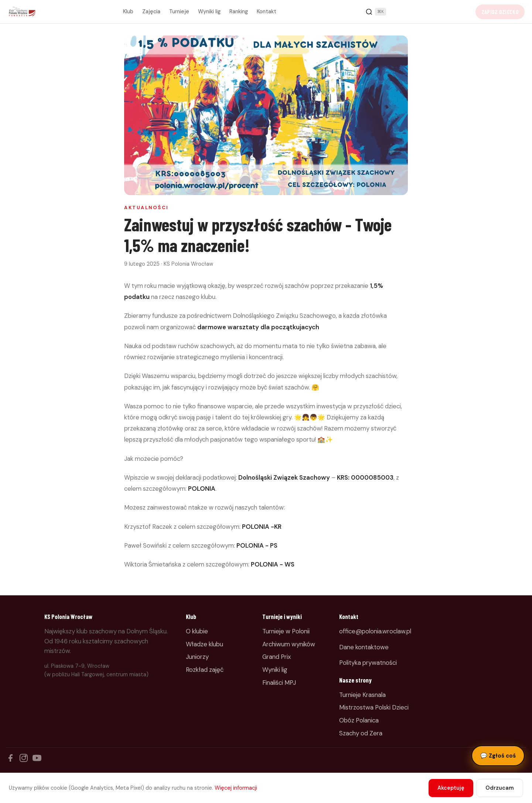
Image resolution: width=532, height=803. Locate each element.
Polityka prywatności (368, 663)
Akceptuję (451, 788)
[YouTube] (37, 758)
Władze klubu (204, 644)
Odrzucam (500, 788)
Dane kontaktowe (364, 647)
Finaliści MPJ (279, 683)
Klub (128, 11)
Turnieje (179, 11)
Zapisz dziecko (500, 12)
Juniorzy (197, 657)
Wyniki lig (209, 11)
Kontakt (267, 11)
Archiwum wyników (289, 644)
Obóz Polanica (359, 720)
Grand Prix (277, 657)
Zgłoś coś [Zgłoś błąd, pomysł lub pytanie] (498, 756)
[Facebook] (10, 758)
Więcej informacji (236, 788)
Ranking (239, 11)
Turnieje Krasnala (362, 695)
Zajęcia (151, 11)
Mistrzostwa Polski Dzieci (374, 707)
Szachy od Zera (361, 733)
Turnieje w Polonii (286, 631)
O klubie (197, 631)
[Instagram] (24, 758)
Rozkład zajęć (205, 670)
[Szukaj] (376, 12)
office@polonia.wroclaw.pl (375, 631)
